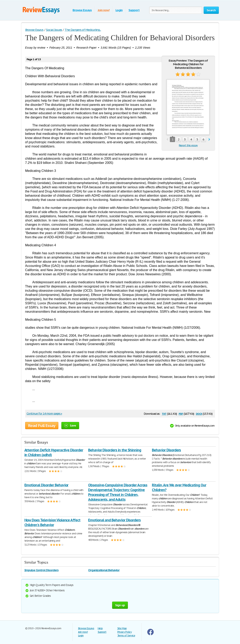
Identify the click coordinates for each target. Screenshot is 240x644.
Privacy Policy (124, 632)
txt (164, 413)
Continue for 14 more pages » (44, 414)
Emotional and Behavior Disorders (114, 520)
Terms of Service (126, 635)
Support (134, 10)
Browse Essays (82, 10)
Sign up (120, 605)
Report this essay (188, 145)
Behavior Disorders (166, 450)
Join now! (104, 10)
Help (100, 628)
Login (119, 10)
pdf (181, 413)
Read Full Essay (42, 426)
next (209, 140)
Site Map (122, 628)
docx (199, 413)
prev (167, 140)
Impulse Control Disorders (41, 570)
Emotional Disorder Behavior (46, 485)
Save (70, 425)
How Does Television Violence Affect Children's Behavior (52, 522)
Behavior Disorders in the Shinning (115, 450)
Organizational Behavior (104, 570)
